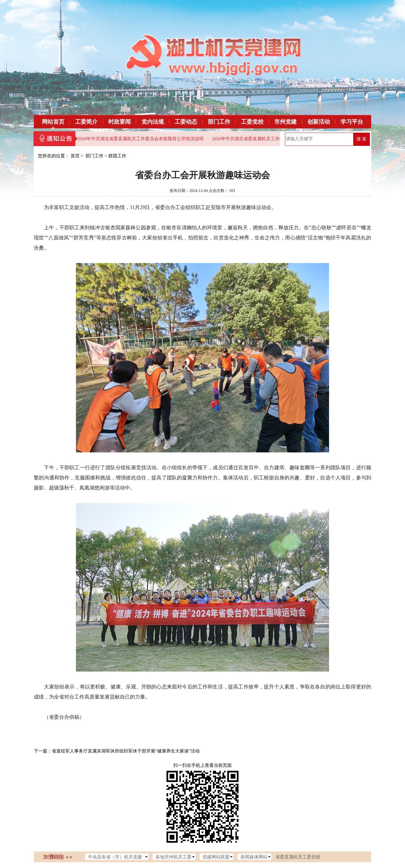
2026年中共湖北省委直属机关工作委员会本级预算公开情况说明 (141, 139)
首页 (75, 156)
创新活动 (319, 122)
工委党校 (252, 122)
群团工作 (117, 156)
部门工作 (219, 122)
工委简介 (86, 122)
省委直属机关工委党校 (298, 857)
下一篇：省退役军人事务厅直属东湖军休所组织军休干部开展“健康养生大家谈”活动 (117, 751)
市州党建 (285, 122)
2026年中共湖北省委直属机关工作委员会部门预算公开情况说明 (275, 139)
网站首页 (53, 122)
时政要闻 (120, 122)
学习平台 (352, 122)
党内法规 (153, 122)
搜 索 (361, 139)
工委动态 (186, 122)
